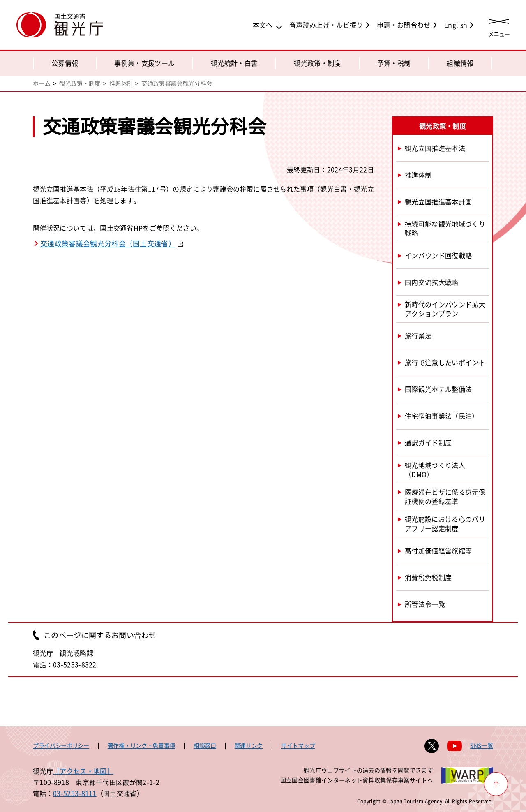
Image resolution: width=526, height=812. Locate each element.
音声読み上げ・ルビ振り (326, 25)
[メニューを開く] (499, 26)
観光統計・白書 (234, 63)
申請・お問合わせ (404, 25)
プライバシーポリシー (61, 745)
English (456, 25)
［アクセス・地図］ (83, 771)
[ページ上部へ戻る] (496, 784)
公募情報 (65, 63)
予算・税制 (394, 63)
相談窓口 (205, 745)
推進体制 (121, 83)
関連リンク (249, 745)
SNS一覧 (482, 745)
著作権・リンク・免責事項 (141, 745)
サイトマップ (298, 745)
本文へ (263, 25)
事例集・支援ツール (144, 63)
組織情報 (460, 63)
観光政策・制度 (317, 63)
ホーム (42, 83)
